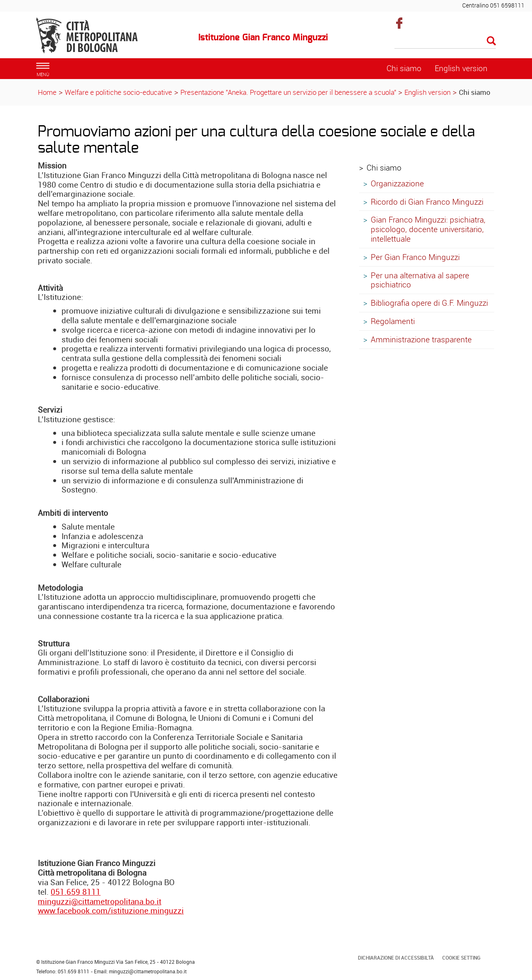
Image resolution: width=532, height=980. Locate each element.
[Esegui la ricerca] (491, 41)
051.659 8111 (76, 892)
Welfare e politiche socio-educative (118, 92)
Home (47, 92)
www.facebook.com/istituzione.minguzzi (111, 911)
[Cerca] (445, 42)
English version (427, 92)
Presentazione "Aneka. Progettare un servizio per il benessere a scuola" (289, 92)
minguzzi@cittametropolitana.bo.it (100, 901)
